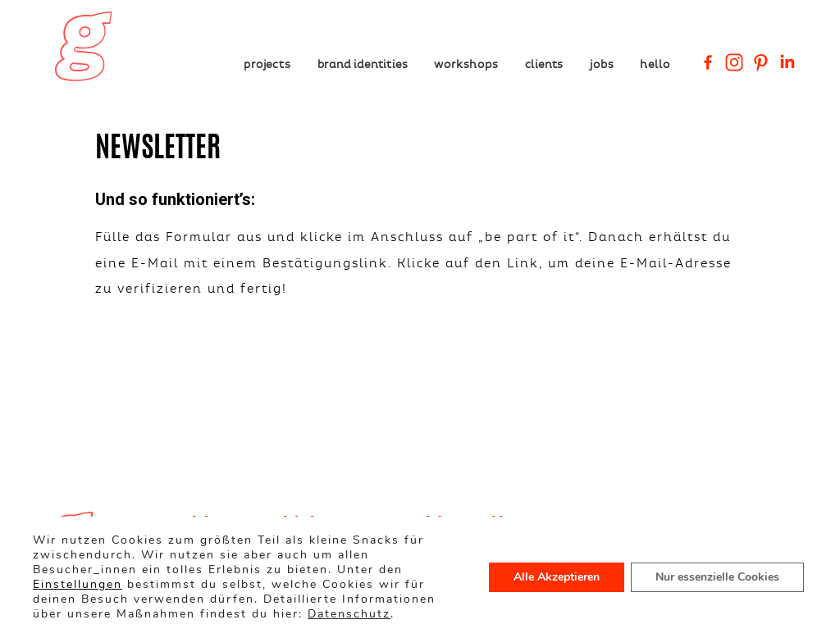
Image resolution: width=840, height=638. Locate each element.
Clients (544, 64)
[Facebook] (708, 62)
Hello (655, 64)
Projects (267, 64)
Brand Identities (362, 64)
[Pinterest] (760, 62)
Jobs (602, 64)
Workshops (466, 64)
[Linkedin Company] (787, 62)
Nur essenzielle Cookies (717, 577)
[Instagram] (734, 62)
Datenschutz (349, 614)
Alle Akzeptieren (557, 577)
